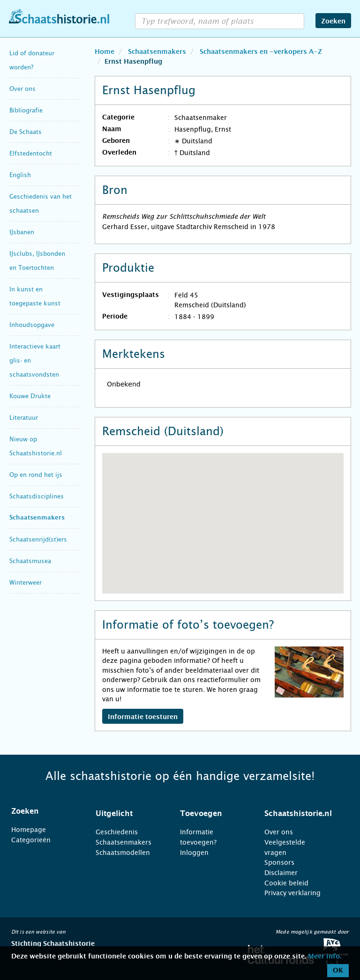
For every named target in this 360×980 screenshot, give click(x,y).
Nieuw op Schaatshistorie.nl (36, 446)
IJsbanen (22, 232)
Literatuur (24, 418)
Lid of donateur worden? (32, 60)
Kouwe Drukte (30, 396)
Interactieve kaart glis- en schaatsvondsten (35, 360)
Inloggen (194, 853)
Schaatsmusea (30, 561)
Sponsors (279, 862)
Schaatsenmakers (37, 518)
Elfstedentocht (31, 153)
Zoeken (333, 22)
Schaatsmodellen (123, 853)
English (20, 175)
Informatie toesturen (143, 717)
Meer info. (325, 957)
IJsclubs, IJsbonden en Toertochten (37, 261)
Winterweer (26, 583)
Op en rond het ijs (36, 475)
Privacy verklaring (292, 893)
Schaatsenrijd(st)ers (38, 539)
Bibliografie (26, 110)
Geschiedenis (117, 832)
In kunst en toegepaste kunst (35, 296)
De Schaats (26, 132)
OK (338, 971)
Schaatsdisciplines (37, 496)
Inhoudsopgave (32, 325)
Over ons (22, 89)
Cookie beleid (286, 883)
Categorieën (31, 840)
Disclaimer (281, 873)
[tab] (42, 811)
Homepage (29, 830)
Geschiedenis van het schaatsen (41, 204)
